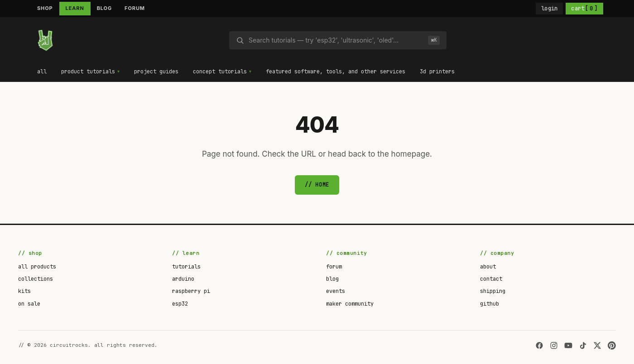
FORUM (135, 8)
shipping (493, 291)
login (549, 9)
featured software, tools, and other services (336, 72)
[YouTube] (568, 345)
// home (317, 185)
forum (334, 267)
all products (37, 267)
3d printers (438, 72)
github (490, 304)
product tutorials (88, 72)
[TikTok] (583, 345)
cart (584, 9)
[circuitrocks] (45, 40)
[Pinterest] (612, 345)
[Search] (336, 40)
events (336, 291)
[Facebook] (539, 345)
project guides (157, 72)
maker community (350, 304)
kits (24, 291)
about (488, 267)
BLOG (104, 8)
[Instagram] (554, 345)
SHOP (45, 8)
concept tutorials (220, 72)
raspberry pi (191, 291)
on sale (29, 304)
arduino (183, 279)
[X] (597, 345)
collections (36, 279)
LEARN (75, 8)
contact (491, 279)
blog (332, 279)
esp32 (180, 304)
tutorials (186, 267)
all (42, 72)
